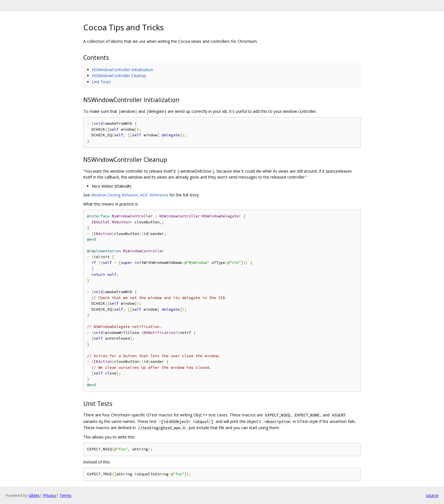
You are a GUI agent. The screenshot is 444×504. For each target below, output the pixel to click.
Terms (65, 495)
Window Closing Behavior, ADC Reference (130, 195)
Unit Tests (101, 82)
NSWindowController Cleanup (119, 76)
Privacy (50, 495)
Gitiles (34, 495)
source (432, 495)
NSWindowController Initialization (123, 70)
